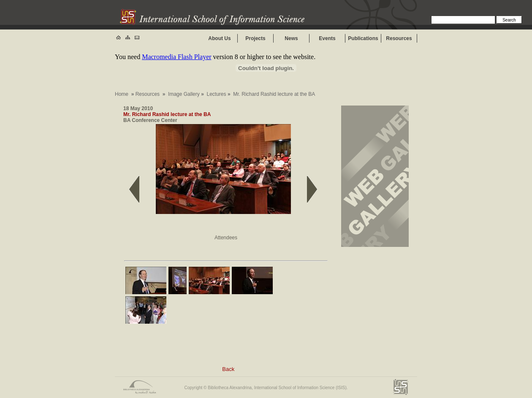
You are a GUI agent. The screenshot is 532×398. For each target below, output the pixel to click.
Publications (363, 38)
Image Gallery (184, 94)
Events (327, 38)
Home (122, 94)
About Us (219, 38)
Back (228, 369)
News (291, 38)
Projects (255, 38)
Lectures (217, 94)
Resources (399, 38)
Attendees (226, 238)
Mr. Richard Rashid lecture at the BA (167, 114)
